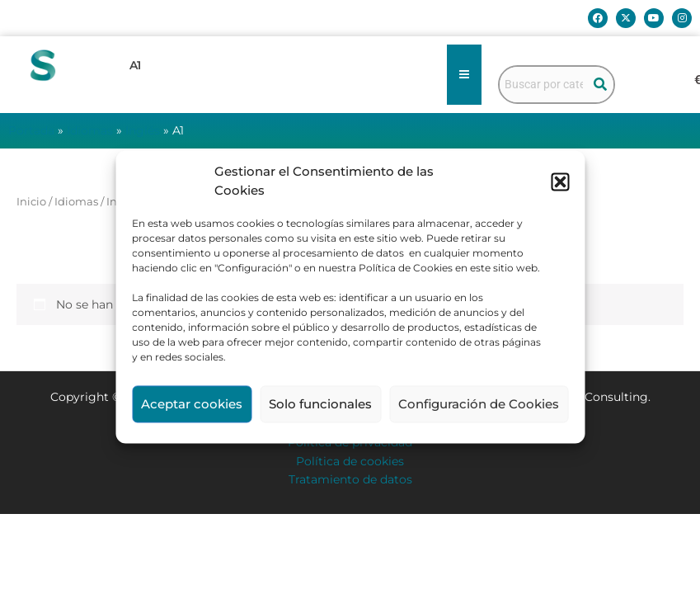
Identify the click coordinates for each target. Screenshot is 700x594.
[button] (560, 181)
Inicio (31, 202)
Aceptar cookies (192, 404)
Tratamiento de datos (350, 479)
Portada (31, 130)
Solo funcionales (320, 404)
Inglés (143, 130)
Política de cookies (350, 461)
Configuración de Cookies (479, 404)
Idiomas (90, 130)
